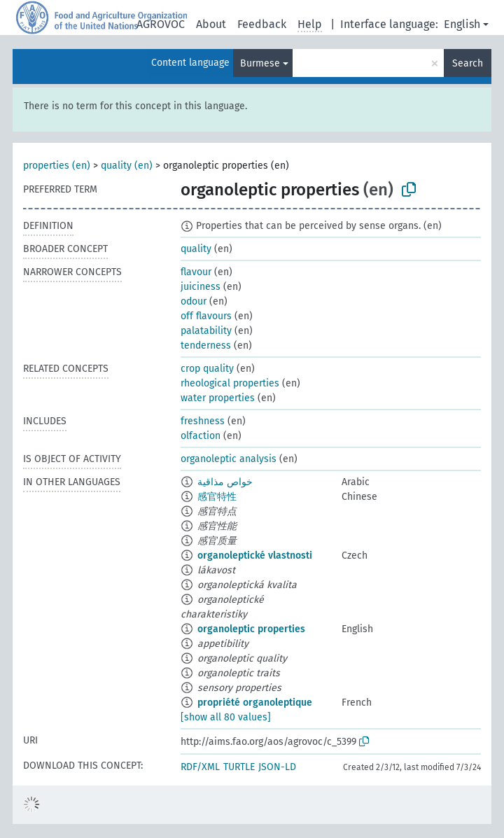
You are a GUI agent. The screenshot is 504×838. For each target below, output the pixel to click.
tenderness (206, 345)
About (211, 24)
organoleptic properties (251, 629)
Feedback (262, 24)
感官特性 (217, 497)
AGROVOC (161, 24)
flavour (196, 272)
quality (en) (127, 166)
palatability (206, 331)
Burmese (260, 63)
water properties (218, 398)
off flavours (206, 316)
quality (196, 249)
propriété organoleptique (255, 703)
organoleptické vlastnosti (255, 556)
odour (194, 301)
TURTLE (239, 767)
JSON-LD (277, 767)
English (462, 24)
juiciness (201, 287)
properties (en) (57, 166)
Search (468, 63)
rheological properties (230, 383)
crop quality (207, 369)
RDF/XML (200, 767)
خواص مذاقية (225, 482)
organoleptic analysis (229, 459)
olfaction (201, 436)
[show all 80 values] (226, 717)
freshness (203, 421)
